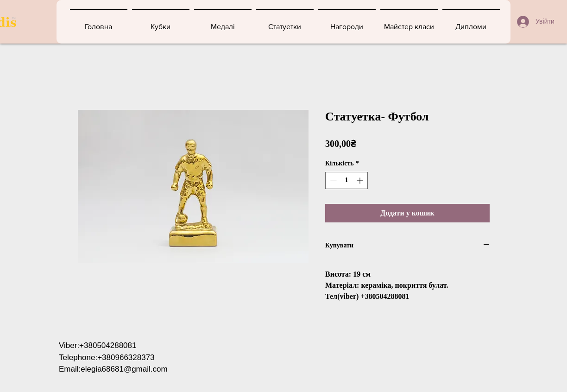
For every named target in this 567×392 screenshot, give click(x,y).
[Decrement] (332, 180)
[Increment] (361, 180)
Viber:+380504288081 (98, 345)
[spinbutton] (346, 180)
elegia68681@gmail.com (124, 369)
